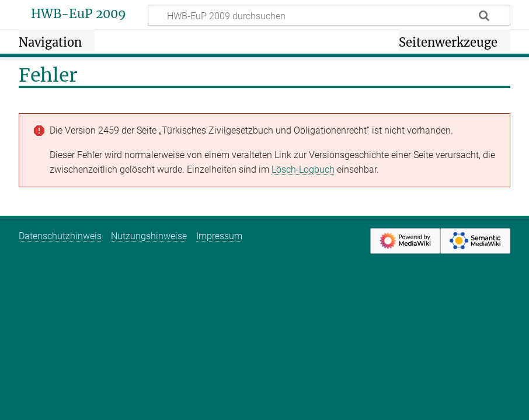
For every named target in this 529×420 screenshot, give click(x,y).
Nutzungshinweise (149, 236)
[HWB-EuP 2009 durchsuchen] (329, 15)
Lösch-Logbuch (303, 169)
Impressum (219, 236)
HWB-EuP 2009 (79, 14)
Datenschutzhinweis (60, 236)
